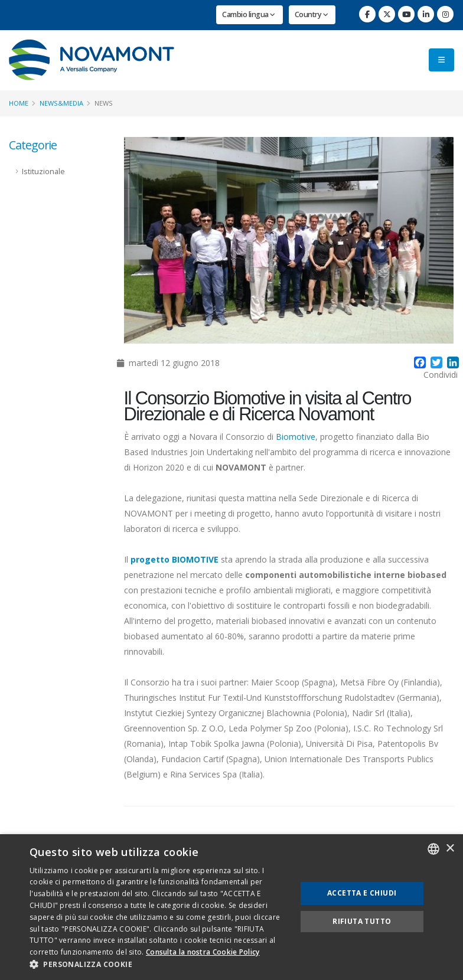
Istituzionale (43, 171)
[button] (159, 965)
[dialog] (231, 907)
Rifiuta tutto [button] (362, 921)
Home (19, 103)
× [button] (450, 849)
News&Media (61, 103)
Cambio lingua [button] (249, 14)
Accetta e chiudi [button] (362, 893)
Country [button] (312, 14)
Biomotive (296, 437)
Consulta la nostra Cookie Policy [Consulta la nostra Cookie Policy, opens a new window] (203, 952)
